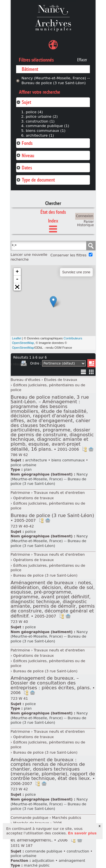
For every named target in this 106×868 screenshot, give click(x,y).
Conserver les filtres (68, 255)
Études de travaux (61, 380)
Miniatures (91, 372)
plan (28, 469)
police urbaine (24, 465)
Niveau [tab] (25, 155)
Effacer (82, 60)
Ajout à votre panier (91, 449)
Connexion (85, 216)
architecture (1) (40, 135)
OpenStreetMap (23, 348)
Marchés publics (67, 818)
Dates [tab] (24, 168)
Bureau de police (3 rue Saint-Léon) (52, 518)
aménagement (72, 861)
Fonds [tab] (24, 143)
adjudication (43, 861)
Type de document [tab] (35, 180)
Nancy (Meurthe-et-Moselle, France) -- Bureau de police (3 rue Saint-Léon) (56, 80)
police (31, 532)
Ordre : (36, 363)
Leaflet (17, 338)
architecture (36, 460)
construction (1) (40, 121)
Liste (91, 363)
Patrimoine (20, 493)
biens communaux (68, 460)
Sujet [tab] (24, 102)
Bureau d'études (26, 380)
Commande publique (30, 818)
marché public (37, 865)
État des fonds (53, 212)
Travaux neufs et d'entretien (59, 493)
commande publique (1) (47, 126)
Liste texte (83, 373)
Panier (89, 222)
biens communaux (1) (46, 131)
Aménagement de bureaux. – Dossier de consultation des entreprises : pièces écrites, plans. (53, 685)
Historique (86, 225)
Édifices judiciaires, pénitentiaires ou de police (48, 387)
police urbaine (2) (42, 116)
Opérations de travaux (34, 498)
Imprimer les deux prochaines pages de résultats (24, 364)
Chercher (53, 203)
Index (53, 221)
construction (78, 851)
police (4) (34, 112)
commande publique (44, 851)
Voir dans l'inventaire (85, 449)
